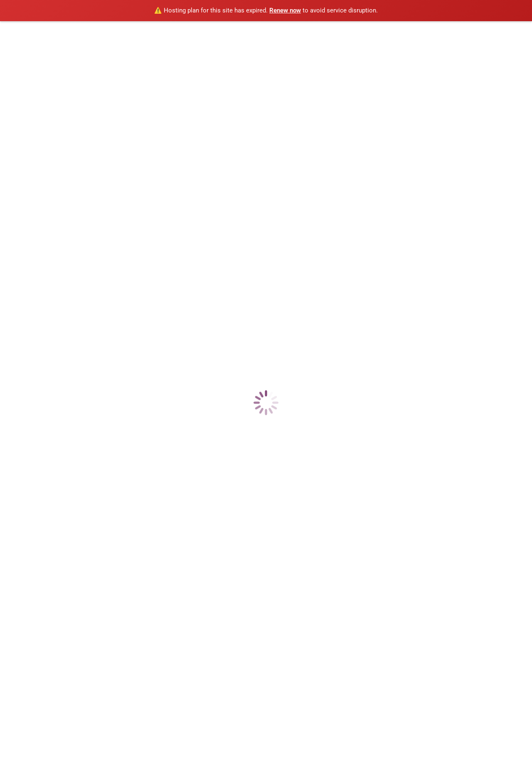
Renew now (285, 10)
